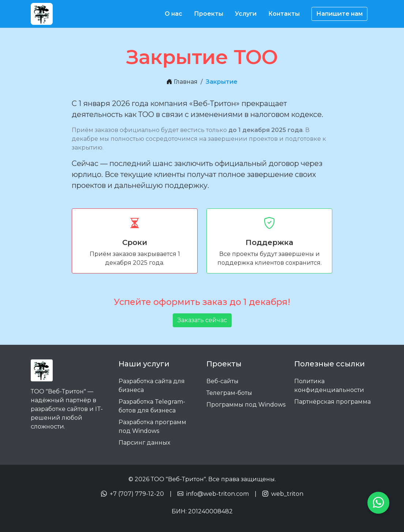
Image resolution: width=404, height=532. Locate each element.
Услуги (246, 14)
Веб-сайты (222, 381)
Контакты (284, 14)
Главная (182, 82)
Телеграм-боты (229, 393)
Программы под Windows (246, 405)
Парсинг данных (144, 443)
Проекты (209, 14)
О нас (173, 14)
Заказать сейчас (202, 320)
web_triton (287, 494)
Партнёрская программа (332, 402)
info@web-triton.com (218, 494)
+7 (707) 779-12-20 (137, 494)
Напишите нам (339, 14)
